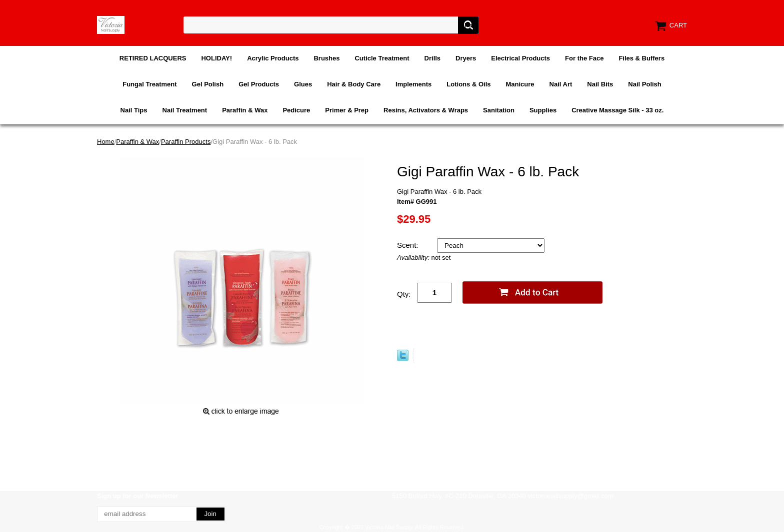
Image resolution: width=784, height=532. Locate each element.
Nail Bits (600, 84)
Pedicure (296, 110)
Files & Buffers (641, 58)
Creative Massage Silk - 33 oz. (617, 110)
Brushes (326, 58)
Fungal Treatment (149, 84)
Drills (433, 58)
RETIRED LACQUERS (153, 58)
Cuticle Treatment (382, 58)
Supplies (543, 110)
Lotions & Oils (468, 84)
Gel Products (259, 84)
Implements (413, 84)
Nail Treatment (185, 110)
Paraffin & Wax (245, 110)
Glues (303, 84)
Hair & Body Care (354, 84)
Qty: (404, 294)
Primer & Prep (347, 110)
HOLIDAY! (216, 58)
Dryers (466, 58)
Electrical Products (520, 58)
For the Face (584, 58)
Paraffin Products (186, 142)
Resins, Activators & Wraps (426, 110)
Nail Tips (134, 110)
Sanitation (499, 110)
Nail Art (561, 84)
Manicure (520, 84)
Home (106, 142)
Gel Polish (208, 84)
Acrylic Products (273, 58)
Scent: (409, 245)
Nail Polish (644, 84)
